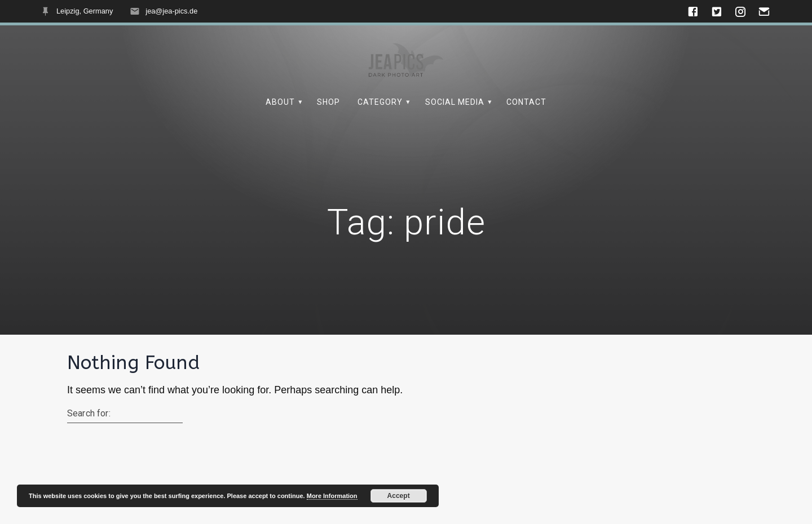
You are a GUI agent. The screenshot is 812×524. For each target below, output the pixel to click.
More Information (332, 496)
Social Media (455, 102)
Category (380, 102)
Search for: (89, 414)
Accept (399, 496)
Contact (526, 102)
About (280, 102)
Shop (328, 102)
